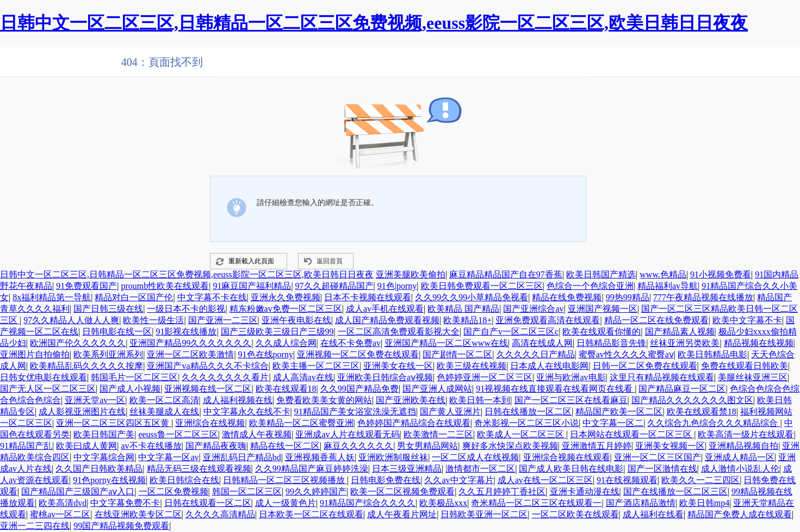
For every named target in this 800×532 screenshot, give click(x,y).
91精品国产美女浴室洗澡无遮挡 (355, 412)
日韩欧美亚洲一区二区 (484, 514)
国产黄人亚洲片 (450, 412)
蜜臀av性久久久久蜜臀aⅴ (626, 354)
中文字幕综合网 (104, 457)
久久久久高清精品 (220, 514)
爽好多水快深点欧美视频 (510, 446)
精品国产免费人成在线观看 (740, 514)
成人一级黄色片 (286, 503)
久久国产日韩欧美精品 (99, 469)
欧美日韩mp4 (704, 503)
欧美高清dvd (63, 503)
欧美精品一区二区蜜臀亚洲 (301, 423)
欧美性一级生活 (153, 320)
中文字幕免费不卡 (125, 503)
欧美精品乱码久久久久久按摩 (86, 366)
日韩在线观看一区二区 (208, 503)
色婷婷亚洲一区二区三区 (485, 377)
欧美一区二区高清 (164, 400)
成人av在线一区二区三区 (545, 480)
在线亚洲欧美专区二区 (138, 514)
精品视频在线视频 (759, 343)
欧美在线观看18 (286, 389)
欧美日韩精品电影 (712, 354)
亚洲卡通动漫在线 (585, 491)
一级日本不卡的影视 (186, 309)
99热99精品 (628, 297)
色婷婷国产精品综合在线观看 (414, 423)
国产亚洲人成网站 (437, 389)
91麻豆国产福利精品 (252, 286)
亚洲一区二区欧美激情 (190, 354)
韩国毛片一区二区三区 (134, 377)
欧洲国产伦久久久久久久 (78, 343)
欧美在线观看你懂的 (601, 332)
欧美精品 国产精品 (463, 309)
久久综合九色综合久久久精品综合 (714, 423)
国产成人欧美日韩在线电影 (571, 469)
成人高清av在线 (303, 377)
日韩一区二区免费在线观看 (645, 366)
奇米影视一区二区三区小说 (526, 423)
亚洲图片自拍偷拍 (35, 354)
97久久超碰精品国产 (334, 286)
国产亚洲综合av (533, 309)
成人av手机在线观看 (385, 309)
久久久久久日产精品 (536, 354)
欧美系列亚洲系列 (108, 354)
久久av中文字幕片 (459, 480)
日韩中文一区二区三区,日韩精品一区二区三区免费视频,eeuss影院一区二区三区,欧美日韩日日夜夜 (374, 23)
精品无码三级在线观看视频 (199, 469)
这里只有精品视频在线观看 (662, 377)
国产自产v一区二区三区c (511, 332)
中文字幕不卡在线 (212, 297)
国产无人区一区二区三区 (48, 389)
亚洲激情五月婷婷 (597, 446)
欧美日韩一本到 (480, 400)
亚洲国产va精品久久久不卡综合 (207, 366)
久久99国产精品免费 (359, 389)
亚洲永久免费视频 (286, 297)
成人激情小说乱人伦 (740, 469)
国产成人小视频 (130, 389)
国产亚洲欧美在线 (411, 400)
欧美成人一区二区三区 (522, 434)
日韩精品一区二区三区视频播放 (285, 480)
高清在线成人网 (542, 343)
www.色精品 (663, 274)
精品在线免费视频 (567, 297)
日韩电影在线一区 (117, 332)
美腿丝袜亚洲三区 (753, 377)
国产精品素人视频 (680, 332)
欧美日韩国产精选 (601, 274)
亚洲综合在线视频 (210, 423)
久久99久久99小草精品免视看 (472, 297)
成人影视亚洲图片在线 (82, 412)
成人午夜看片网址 (402, 514)
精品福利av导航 (668, 286)
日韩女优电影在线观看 (44, 377)
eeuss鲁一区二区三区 (178, 434)
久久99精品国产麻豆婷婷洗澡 (312, 469)
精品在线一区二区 (285, 446)
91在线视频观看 (627, 480)
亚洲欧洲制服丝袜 (393, 457)
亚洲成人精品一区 (740, 457)
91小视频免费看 (721, 274)
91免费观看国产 (86, 286)
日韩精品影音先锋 (611, 343)
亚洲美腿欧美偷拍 (411, 274)
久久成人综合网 (286, 343)
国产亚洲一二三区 (223, 320)
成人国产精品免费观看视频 (387, 320)
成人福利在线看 (653, 514)
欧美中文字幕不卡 (747, 320)
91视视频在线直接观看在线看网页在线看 (555, 389)
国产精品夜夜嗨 (216, 446)
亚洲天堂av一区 (95, 400)
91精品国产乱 (26, 446)
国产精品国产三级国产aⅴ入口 (78, 491)
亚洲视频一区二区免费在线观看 (358, 354)
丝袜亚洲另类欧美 (685, 343)
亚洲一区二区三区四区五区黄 (114, 423)
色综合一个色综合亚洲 (590, 286)
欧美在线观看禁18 (702, 412)
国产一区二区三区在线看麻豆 (571, 400)
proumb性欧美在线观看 (165, 286)
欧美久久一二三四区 (700, 480)
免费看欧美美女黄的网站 (324, 400)
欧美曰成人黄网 (86, 446)
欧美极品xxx (443, 503)
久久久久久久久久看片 (225, 377)
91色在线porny (266, 354)
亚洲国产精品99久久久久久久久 (190, 343)
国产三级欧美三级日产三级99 (277, 332)
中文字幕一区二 (613, 423)
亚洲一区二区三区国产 (658, 457)
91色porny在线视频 (109, 480)
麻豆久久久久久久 (358, 446)
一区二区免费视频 (173, 491)
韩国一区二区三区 (247, 491)
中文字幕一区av (168, 457)
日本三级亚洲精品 (407, 469)
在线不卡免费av (351, 343)
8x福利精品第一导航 (52, 297)
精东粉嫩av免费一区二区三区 (286, 309)
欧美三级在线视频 (472, 366)
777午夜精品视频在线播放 (703, 297)
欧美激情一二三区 (438, 434)
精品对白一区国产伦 (134, 297)
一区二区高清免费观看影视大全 (399, 332)
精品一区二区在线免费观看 (656, 320)
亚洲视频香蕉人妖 (320, 457)
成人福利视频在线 (238, 400)
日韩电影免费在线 (386, 480)
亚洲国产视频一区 (603, 309)
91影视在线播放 (186, 332)
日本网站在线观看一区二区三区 (632, 434)
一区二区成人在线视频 (475, 457)
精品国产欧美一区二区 (619, 412)
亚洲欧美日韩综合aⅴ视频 (385, 377)
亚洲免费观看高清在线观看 (548, 320)
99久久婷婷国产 (316, 491)
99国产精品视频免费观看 (121, 526)
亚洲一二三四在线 (35, 526)
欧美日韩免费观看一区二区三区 (482, 286)
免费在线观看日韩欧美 (745, 366)
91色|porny (397, 286)
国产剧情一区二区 (457, 354)
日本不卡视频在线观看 (368, 297)
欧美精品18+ (467, 320)
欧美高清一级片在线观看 (746, 434)
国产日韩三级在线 (108, 309)
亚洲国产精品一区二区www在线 (446, 343)
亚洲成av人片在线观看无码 (347, 434)
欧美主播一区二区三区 (316, 366)
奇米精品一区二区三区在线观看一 (536, 503)
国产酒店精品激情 (641, 503)
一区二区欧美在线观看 (575, 514)
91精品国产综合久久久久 (368, 503)
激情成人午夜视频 (257, 434)
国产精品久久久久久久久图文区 (692, 400)
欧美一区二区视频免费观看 (402, 491)
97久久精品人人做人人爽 (71, 320)
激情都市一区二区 (480, 469)
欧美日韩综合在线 (184, 480)
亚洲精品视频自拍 (743, 446)
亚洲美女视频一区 (670, 446)
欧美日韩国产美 (104, 434)
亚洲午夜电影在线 (296, 320)
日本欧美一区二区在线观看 (311, 514)
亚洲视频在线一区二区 (208, 389)
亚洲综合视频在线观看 (567, 457)
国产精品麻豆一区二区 (682, 389)
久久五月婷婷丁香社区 (502, 491)
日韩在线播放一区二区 (528, 412)
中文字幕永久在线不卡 (247, 412)
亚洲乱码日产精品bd (242, 457)
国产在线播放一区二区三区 (675, 491)
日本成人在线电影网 (549, 366)
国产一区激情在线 (662, 469)
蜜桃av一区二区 (60, 514)
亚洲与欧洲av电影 (571, 377)
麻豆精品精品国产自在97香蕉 (506, 274)
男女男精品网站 (427, 446)
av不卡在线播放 (151, 446)
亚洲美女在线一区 (398, 366)
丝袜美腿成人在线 (164, 412)
